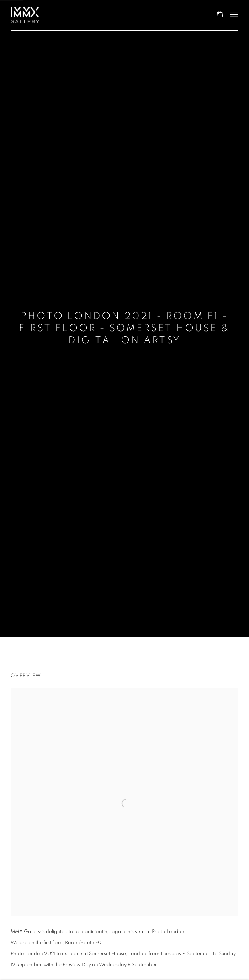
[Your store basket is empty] (220, 15)
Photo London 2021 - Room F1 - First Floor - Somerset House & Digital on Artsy (124, 328)
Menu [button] (233, 15)
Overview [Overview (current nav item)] (26, 676)
